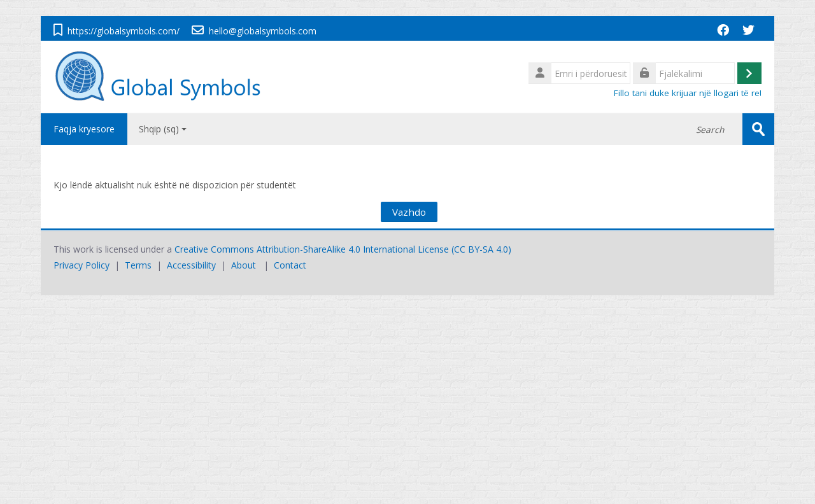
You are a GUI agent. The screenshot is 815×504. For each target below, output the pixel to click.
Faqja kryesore (84, 129)
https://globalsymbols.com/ (124, 31)
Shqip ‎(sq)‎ (163, 129)
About (244, 265)
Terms (138, 265)
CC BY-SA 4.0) (483, 249)
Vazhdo (409, 212)
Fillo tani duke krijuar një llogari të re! (688, 93)
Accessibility (191, 265)
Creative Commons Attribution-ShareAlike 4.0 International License (312, 249)
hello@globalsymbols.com (263, 31)
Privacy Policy (81, 265)
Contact (290, 265)
